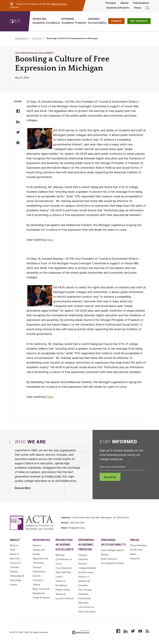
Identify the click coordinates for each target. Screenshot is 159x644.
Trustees (110, 3)
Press (138, 8)
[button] (46, 21)
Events (14, 585)
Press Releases (138, 545)
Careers (14, 572)
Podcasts (38, 580)
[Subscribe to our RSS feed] (147, 631)
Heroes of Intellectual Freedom (84, 581)
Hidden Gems (63, 590)
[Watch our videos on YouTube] (140, 631)
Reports (37, 545)
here (50, 240)
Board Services (109, 559)
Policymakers (141, 3)
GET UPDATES (139, 21)
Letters (37, 576)
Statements (39, 572)
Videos (36, 585)
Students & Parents (118, 8)
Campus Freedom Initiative (83, 559)
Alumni (124, 3)
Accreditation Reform (113, 563)
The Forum (37, 38)
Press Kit (135, 559)
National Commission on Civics (64, 559)
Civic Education (64, 568)
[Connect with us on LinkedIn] (126, 631)
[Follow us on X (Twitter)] (133, 631)
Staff (12, 550)
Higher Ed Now (59, 4)
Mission (14, 545)
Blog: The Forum (41, 589)
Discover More (23, 488)
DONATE (116, 21)
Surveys (37, 567)
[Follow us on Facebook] (118, 631)
